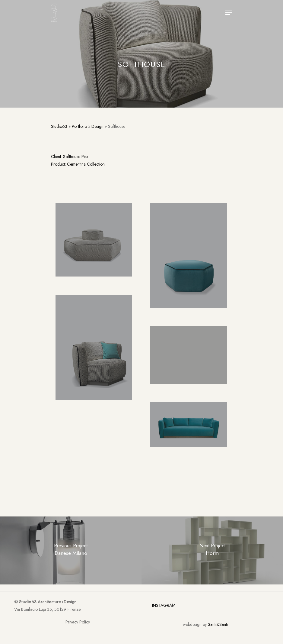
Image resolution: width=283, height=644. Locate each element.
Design (97, 126)
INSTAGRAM (164, 605)
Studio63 (59, 126)
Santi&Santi (218, 624)
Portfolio (79, 126)
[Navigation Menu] (229, 13)
